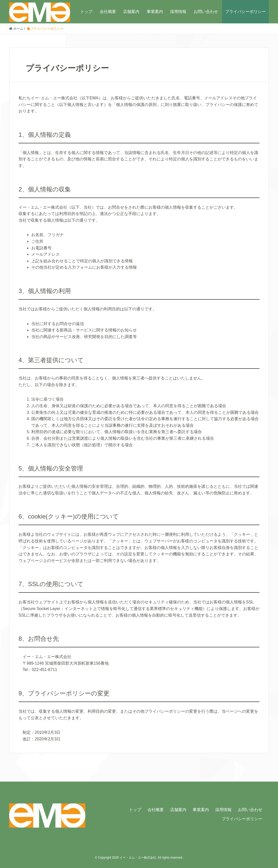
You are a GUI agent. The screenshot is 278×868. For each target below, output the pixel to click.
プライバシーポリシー (246, 12)
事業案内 (155, 12)
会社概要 (108, 12)
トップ (86, 12)
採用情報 (178, 12)
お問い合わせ (206, 12)
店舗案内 (131, 12)
